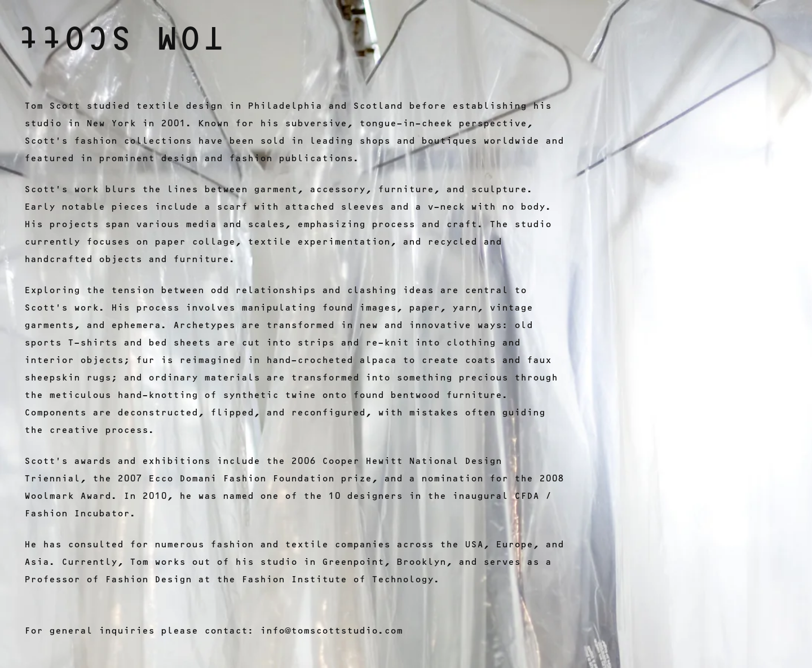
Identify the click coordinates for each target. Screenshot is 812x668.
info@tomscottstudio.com (331, 631)
